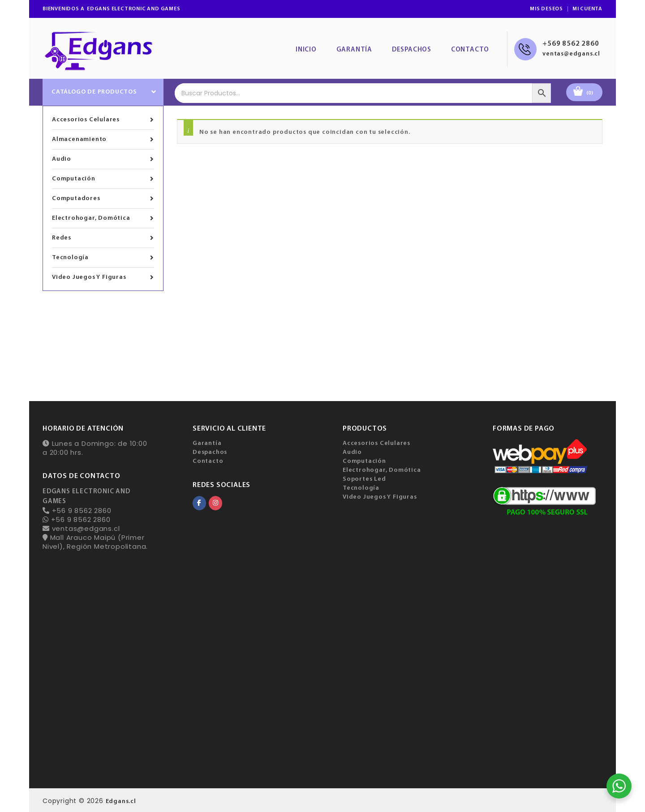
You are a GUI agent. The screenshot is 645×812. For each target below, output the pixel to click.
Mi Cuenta (587, 9)
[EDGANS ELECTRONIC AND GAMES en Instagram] (215, 503)
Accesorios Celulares (103, 120)
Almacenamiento (103, 140)
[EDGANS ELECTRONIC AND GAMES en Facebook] (199, 503)
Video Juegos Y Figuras (103, 278)
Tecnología (103, 258)
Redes (103, 238)
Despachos (412, 50)
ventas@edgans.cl (571, 54)
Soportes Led (364, 479)
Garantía (354, 50)
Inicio (306, 50)
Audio (103, 159)
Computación (103, 179)
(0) (590, 93)
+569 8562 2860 (571, 44)
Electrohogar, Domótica (103, 218)
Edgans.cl (121, 801)
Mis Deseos (546, 9)
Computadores (103, 199)
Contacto (470, 50)
